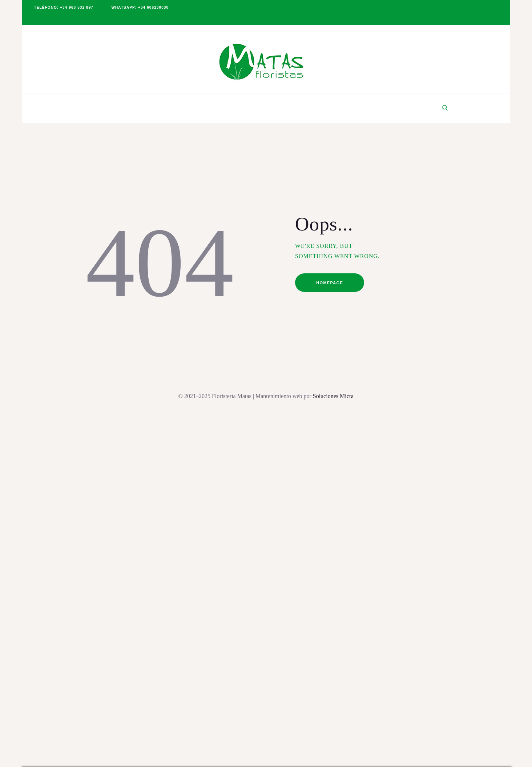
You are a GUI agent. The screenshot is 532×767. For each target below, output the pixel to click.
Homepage (330, 283)
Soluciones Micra (333, 396)
